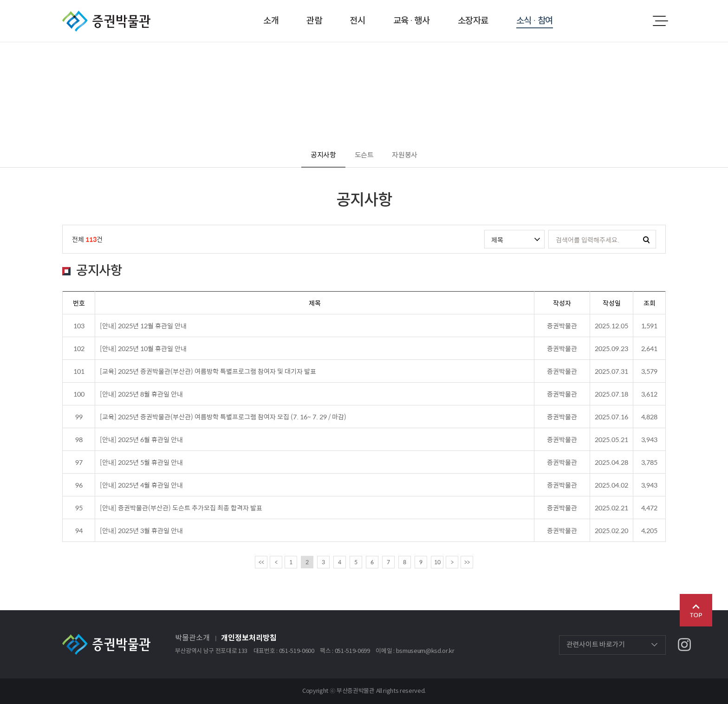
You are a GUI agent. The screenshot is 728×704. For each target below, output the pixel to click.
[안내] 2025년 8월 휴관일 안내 (141, 394)
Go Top (696, 610)
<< (261, 562)
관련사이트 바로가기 (596, 645)
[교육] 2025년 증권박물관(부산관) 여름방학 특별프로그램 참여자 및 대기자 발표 (208, 371)
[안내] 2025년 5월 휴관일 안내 (141, 462)
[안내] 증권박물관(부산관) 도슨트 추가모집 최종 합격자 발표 (181, 508)
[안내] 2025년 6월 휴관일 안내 (141, 439)
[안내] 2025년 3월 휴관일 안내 (141, 530)
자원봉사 (405, 155)
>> (467, 562)
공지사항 (323, 155)
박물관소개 (192, 638)
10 (437, 562)
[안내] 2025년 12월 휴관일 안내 (143, 326)
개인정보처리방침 (249, 638)
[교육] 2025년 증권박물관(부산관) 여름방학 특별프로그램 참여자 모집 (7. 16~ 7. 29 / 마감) (223, 417)
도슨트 (364, 155)
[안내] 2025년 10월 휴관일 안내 (143, 348)
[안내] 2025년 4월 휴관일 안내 (141, 485)
